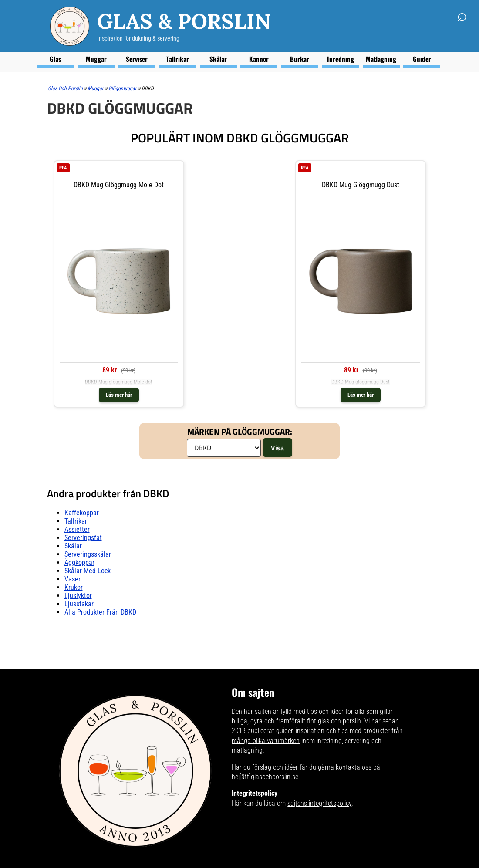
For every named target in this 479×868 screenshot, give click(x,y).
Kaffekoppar (82, 513)
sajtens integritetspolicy (319, 803)
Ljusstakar (79, 604)
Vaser (73, 579)
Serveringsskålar (88, 554)
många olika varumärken (266, 741)
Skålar (218, 59)
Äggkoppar (79, 562)
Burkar (300, 59)
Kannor (259, 59)
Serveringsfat (83, 538)
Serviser (137, 59)
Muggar (96, 59)
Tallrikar (177, 59)
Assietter (77, 529)
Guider (422, 59)
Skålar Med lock (88, 571)
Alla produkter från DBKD (100, 612)
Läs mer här (119, 395)
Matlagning (381, 59)
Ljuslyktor (78, 596)
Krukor (74, 587)
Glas (55, 59)
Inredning (341, 59)
